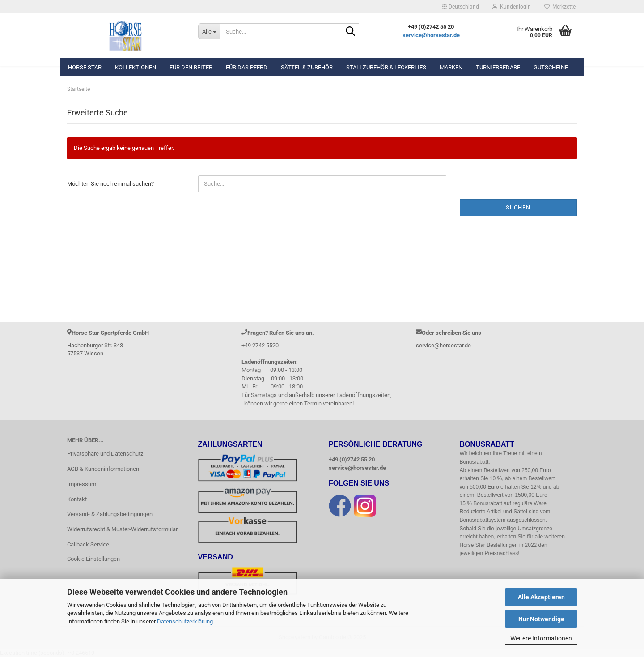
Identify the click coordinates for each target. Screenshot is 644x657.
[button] (460, 7)
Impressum (82, 484)
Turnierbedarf (498, 67)
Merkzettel (561, 7)
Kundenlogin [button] (512, 7)
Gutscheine (551, 67)
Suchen (518, 207)
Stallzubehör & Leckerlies (386, 67)
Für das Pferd (247, 67)
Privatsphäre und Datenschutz (105, 454)
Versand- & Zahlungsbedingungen (110, 514)
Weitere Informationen (541, 638)
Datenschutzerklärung (185, 621)
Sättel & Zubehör (307, 67)
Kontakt (77, 499)
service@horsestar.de (431, 35)
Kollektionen (136, 67)
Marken (451, 67)
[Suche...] (209, 31)
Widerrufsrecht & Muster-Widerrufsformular (122, 529)
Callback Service (88, 544)
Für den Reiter (191, 67)
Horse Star (85, 67)
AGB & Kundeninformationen (103, 469)
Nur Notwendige (541, 619)
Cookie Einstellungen (93, 559)
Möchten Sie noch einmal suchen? (110, 184)
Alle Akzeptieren (541, 597)
